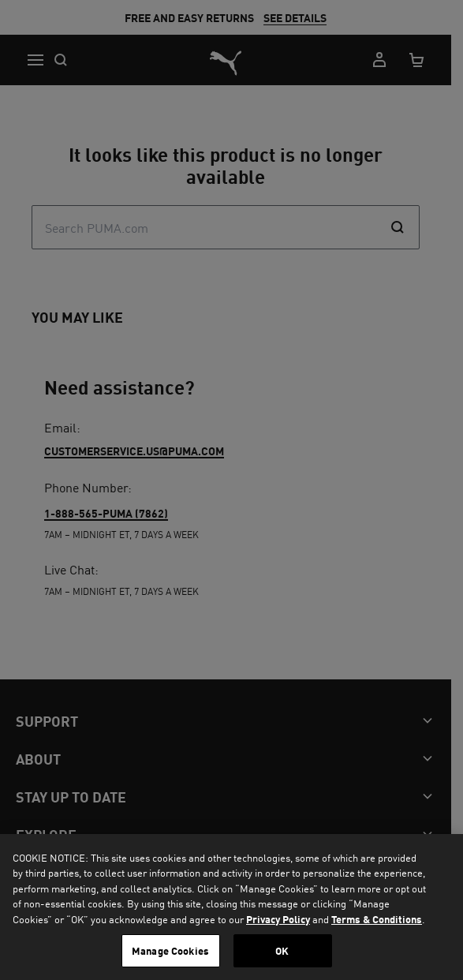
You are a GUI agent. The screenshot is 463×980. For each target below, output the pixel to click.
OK (282, 950)
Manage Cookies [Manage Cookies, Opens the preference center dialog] (170, 950)
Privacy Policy (278, 919)
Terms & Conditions (377, 919)
